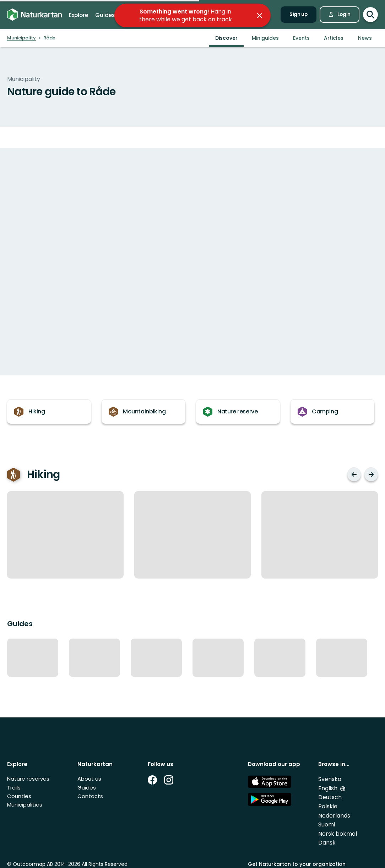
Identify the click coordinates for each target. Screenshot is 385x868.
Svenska (330, 779)
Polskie (328, 806)
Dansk (327, 843)
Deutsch (330, 797)
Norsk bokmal (338, 834)
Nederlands (334, 816)
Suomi (327, 824)
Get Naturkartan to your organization (297, 864)
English (329, 788)
